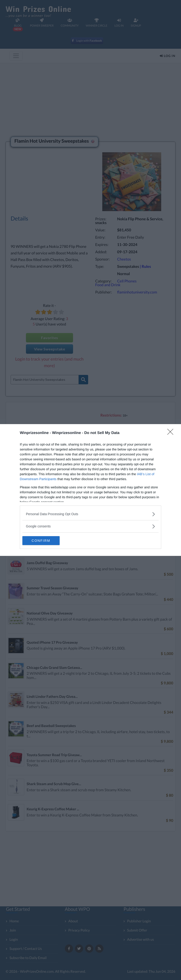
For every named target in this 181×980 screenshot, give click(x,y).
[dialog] (90, 490)
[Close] (172, 433)
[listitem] (90, 514)
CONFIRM (45, 541)
